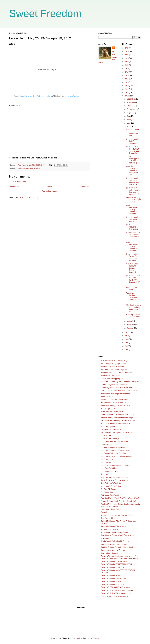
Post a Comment (19, 181)
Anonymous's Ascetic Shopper (112, 367)
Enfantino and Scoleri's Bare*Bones (115, 399)
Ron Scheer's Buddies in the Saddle (115, 532)
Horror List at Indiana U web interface (115, 424)
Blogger (96, 638)
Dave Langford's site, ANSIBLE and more (117, 388)
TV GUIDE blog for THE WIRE (112, 584)
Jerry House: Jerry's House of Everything (117, 456)
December (131, 99)
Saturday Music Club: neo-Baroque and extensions (132, 181)
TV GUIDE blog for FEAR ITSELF (114, 567)
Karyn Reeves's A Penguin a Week (114, 480)
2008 (127, 343)
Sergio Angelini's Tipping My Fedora (115, 541)
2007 (127, 346)
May (129, 123)
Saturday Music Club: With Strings (132, 219)
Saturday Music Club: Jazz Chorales (132, 141)
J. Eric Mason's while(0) (110, 438)
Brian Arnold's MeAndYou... (111, 376)
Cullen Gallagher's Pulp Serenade (114, 385)
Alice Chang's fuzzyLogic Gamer (113, 364)
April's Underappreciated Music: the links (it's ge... (133, 160)
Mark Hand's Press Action (111, 486)
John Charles (106, 462)
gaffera (79, 638)
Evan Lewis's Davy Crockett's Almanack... (117, 405)
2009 (127, 339)
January (130, 328)
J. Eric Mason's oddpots (110, 435)
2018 (127, 75)
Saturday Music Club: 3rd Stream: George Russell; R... (132, 268)
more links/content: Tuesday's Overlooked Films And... (132, 209)
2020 (127, 68)
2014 (127, 89)
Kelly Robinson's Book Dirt (111, 483)
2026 (127, 48)
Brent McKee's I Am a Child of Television (116, 373)
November (131, 102)
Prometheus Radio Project (111, 509)
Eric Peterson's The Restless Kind (114, 403)
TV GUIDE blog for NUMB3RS (112, 575)
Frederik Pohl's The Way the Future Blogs (117, 418)
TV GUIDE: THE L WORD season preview (117, 590)
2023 (127, 58)
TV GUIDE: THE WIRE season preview (116, 593)
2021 (127, 65)
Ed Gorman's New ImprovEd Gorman (115, 394)
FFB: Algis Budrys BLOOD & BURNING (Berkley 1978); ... (133, 280)
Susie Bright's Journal (109, 553)
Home (50, 186)
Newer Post (14, 186)
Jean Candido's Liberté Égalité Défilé (115, 450)
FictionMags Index (108, 409)
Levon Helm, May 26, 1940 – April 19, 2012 (133, 200)
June (129, 119)
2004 (127, 349)
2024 (127, 55)
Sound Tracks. (74, 96)
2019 (127, 72)
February (130, 325)
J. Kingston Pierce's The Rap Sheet (114, 441)
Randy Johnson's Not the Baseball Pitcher (117, 515)
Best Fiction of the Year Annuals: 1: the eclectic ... (133, 236)
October (130, 106)
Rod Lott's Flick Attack (109, 529)
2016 (127, 82)
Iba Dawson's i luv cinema (111, 429)
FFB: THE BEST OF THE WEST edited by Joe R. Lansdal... (133, 150)
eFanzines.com (107, 397)
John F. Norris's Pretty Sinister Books (115, 465)
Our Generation (107, 492)
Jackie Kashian (107, 444)
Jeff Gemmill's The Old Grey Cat (113, 453)
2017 (127, 79)
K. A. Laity (105, 474)
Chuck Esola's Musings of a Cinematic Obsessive (120, 382)
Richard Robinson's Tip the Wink (113, 526)
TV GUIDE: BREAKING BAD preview (115, 587)
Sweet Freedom (45, 13)
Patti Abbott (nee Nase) (110, 495)
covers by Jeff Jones (132, 289)
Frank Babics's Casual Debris (112, 411)
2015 (127, 86)
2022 (127, 62)
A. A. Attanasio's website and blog (114, 361)
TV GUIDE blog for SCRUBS (112, 581)
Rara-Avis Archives (108, 518)
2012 (127, 96)
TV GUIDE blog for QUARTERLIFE (114, 578)
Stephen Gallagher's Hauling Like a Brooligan (118, 547)
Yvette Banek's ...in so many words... (115, 596)
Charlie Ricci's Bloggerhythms (112, 379)
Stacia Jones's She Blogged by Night (115, 544)
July (129, 116)
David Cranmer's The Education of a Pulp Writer (119, 391)
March (129, 321)
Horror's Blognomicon (109, 426)
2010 (127, 336)
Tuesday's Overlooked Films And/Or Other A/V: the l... (133, 297)
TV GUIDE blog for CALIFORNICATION (116, 564)
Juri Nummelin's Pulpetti (110, 471)
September (131, 109)
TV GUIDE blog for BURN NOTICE (114, 561)
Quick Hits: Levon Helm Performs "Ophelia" (35, 96)
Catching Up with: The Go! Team (133, 316)
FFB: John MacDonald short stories (132, 227)
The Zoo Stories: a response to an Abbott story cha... (134, 308)
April (129, 126)
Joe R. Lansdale (107, 459)
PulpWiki (104, 512)
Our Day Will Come (108, 489)
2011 (127, 332)
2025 (127, 51)
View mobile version (49, 191)
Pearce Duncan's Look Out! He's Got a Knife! (118, 501)
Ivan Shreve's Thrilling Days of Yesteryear (117, 432)
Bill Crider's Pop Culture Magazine (114, 370)
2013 (127, 93)
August (130, 113)
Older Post (85, 186)
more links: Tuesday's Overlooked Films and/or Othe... (132, 170)
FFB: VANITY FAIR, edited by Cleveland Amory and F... (133, 191)
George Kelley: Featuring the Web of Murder (118, 420)
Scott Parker (105, 538)
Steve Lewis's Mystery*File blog (113, 550)
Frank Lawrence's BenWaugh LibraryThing (117, 414)
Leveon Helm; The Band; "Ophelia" (28, 169)
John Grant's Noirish (109, 468)
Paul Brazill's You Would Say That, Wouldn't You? (120, 498)
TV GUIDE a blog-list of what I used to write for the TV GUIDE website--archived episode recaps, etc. (120, 557)
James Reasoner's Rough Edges (113, 447)
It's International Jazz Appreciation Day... (132, 132)
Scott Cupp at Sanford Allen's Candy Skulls (117, 535)
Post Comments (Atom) (29, 197)
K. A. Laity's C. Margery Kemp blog (114, 477)
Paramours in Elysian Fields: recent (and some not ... (133, 257)
